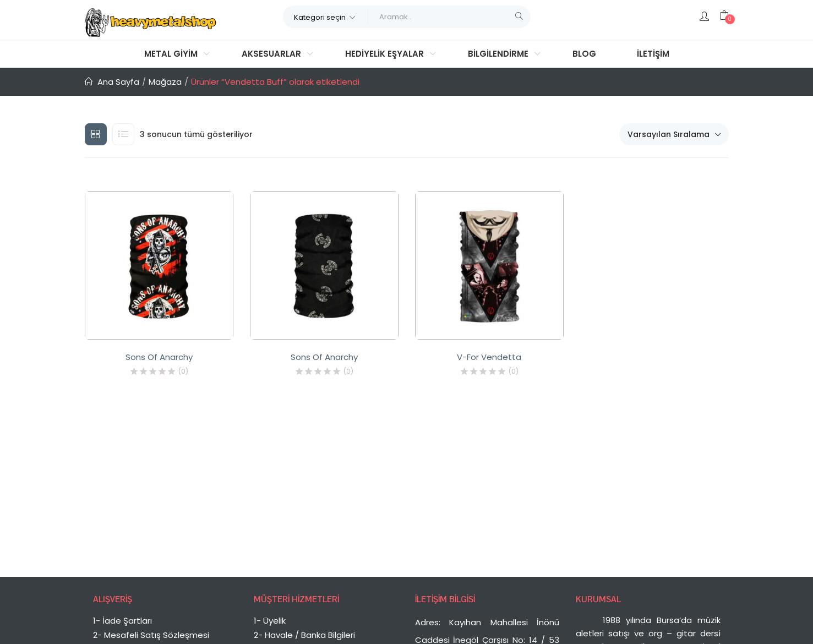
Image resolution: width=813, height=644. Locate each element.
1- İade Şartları (122, 621)
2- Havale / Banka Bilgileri (304, 635)
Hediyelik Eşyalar (386, 54)
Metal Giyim (172, 54)
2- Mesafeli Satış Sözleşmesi (151, 635)
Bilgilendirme (499, 54)
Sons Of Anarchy (159, 357)
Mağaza (165, 82)
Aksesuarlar (272, 54)
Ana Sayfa (118, 82)
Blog (584, 54)
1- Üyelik (270, 621)
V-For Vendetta (489, 357)
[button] (326, 17)
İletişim (653, 54)
